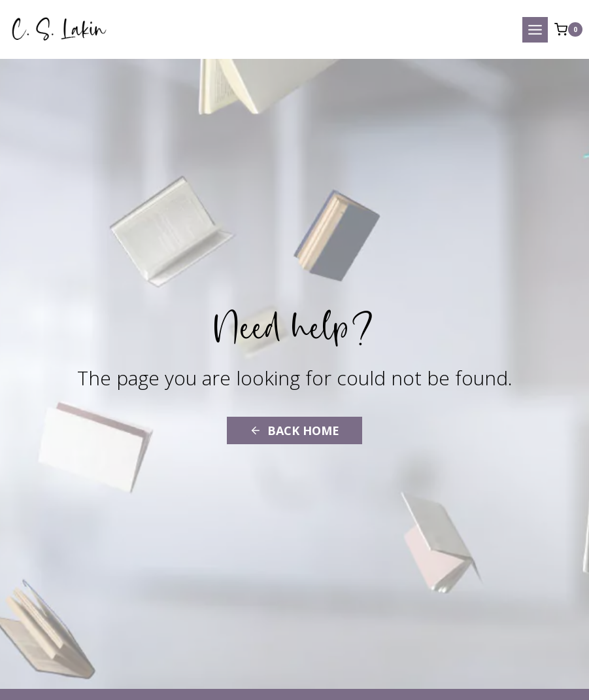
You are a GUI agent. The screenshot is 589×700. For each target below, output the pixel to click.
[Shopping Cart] (568, 29)
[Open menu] (535, 30)
